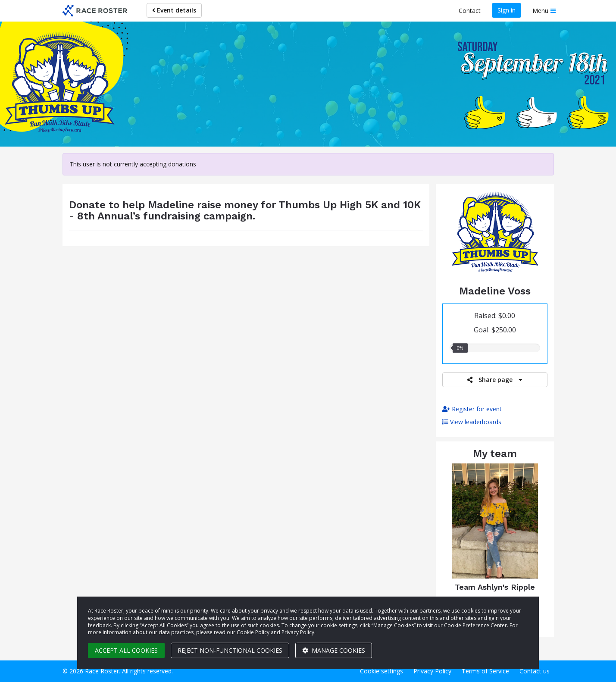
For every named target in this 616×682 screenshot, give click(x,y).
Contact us (535, 671)
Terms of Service (485, 671)
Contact (470, 11)
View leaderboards (472, 422)
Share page (495, 380)
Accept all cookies (126, 650)
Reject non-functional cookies (230, 650)
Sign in (507, 10)
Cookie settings (381, 671)
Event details (174, 10)
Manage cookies (334, 650)
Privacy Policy (432, 671)
